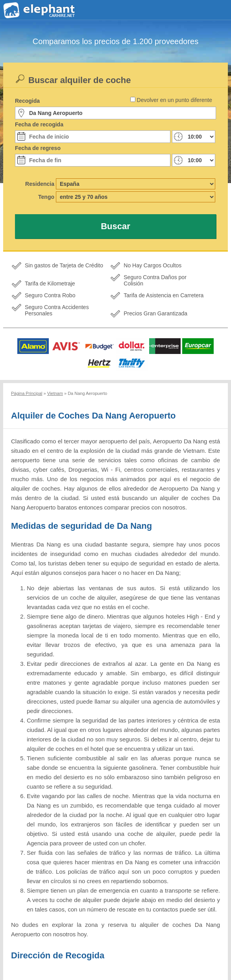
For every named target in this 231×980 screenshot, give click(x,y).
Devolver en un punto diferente (175, 100)
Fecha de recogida (39, 124)
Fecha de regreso (38, 148)
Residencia (40, 184)
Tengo (46, 197)
